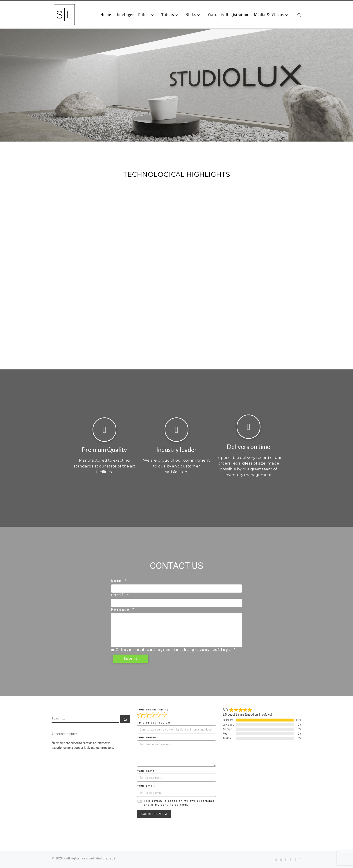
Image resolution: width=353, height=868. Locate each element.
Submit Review (154, 813)
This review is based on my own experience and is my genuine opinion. (179, 802)
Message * (123, 610)
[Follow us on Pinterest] (286, 859)
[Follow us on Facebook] (276, 859)
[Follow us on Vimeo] (291, 859)
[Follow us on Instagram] (281, 859)
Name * (119, 581)
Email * (120, 595)
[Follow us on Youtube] (296, 859)
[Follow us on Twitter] (301, 859)
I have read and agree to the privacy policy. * (176, 650)
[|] (64, 14)
